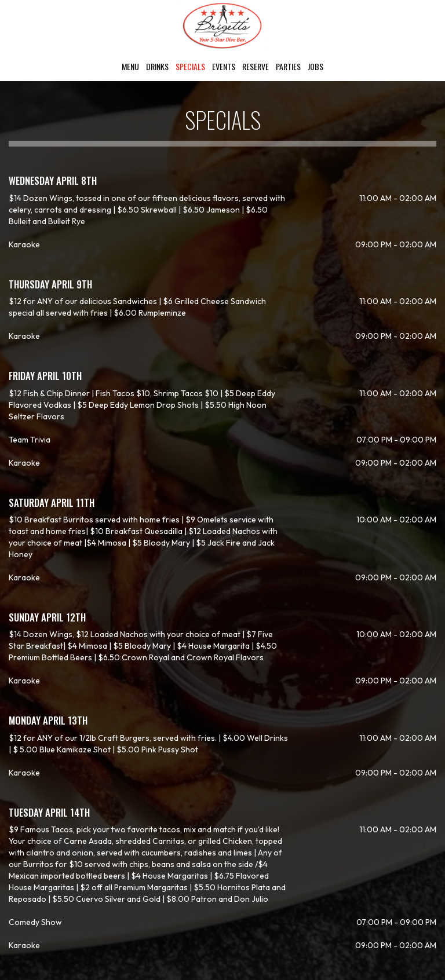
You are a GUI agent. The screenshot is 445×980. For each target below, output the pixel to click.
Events (224, 67)
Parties (288, 67)
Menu (130, 67)
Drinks (157, 67)
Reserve (256, 67)
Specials (190, 67)
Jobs (315, 67)
